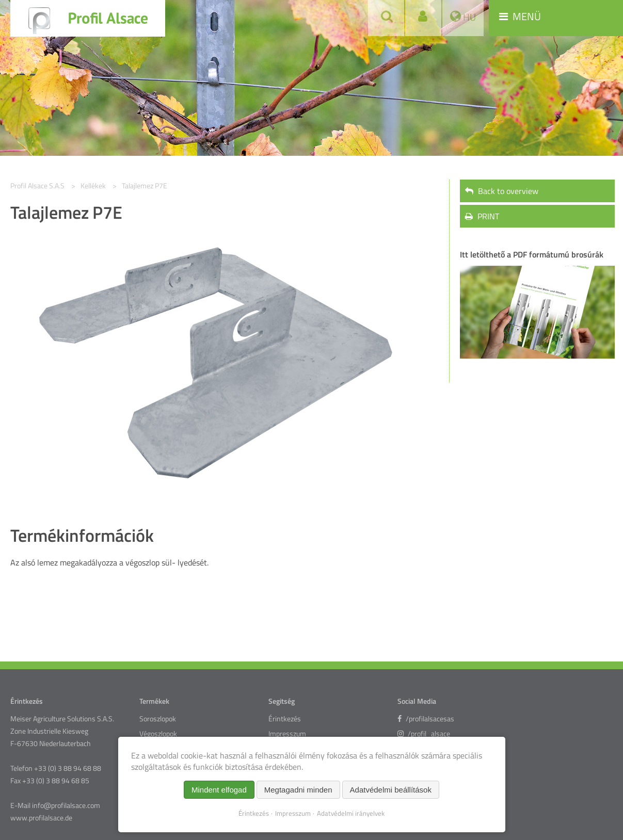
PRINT (482, 216)
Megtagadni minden (298, 790)
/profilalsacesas (426, 719)
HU (468, 17)
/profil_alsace (424, 734)
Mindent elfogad (219, 790)
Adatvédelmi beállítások (391, 790)
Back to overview (502, 191)
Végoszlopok (158, 734)
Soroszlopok (158, 719)
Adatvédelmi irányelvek (351, 813)
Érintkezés (285, 719)
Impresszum (287, 734)
